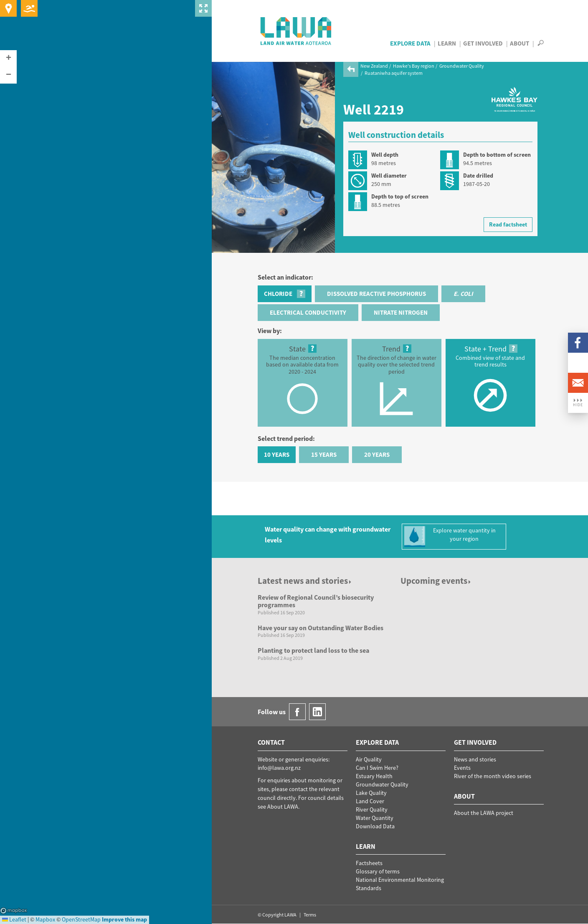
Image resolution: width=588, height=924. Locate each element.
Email (578, 383)
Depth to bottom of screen (497, 155)
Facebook (578, 343)
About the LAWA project (484, 813)
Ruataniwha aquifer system (394, 73)
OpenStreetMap (81, 919)
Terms (310, 915)
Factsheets (369, 863)
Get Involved (483, 43)
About (520, 43)
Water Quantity (375, 818)
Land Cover (370, 801)
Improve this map (124, 919)
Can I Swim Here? (377, 768)
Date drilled (478, 176)
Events (462, 768)
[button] (8, 59)
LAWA (296, 31)
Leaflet (14, 919)
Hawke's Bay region (414, 66)
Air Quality (369, 759)
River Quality (372, 809)
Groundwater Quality (462, 66)
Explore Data (410, 43)
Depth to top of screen (400, 196)
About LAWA (283, 807)
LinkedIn (578, 363)
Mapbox (14, 911)
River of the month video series (493, 776)
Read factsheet (508, 224)
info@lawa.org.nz (279, 768)
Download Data (375, 826)
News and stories (475, 759)
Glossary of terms (378, 871)
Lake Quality (371, 793)
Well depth (385, 155)
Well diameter (389, 176)
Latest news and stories (305, 581)
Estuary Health (374, 776)
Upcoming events (436, 581)
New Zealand (374, 66)
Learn (447, 43)
